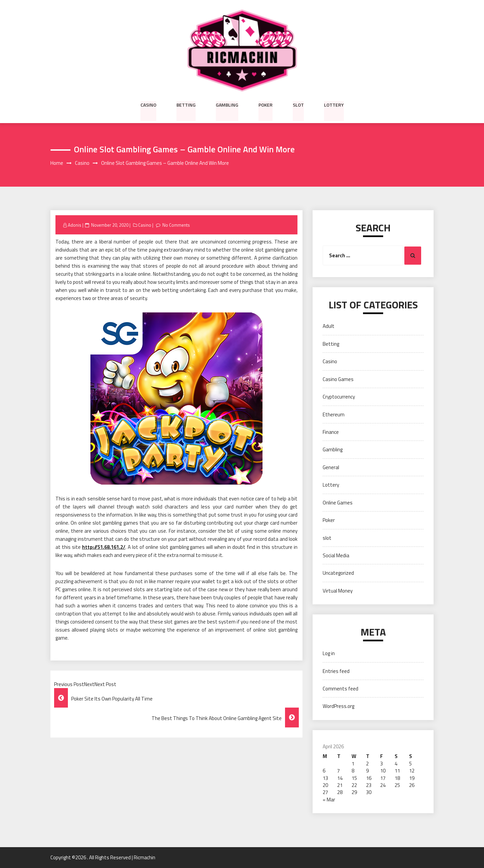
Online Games (338, 503)
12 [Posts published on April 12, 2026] (412, 771)
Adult (329, 326)
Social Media (336, 555)
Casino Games (338, 379)
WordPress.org (338, 706)
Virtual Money (338, 591)
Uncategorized (338, 573)
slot (298, 105)
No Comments (177, 225)
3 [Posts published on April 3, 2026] (381, 764)
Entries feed (336, 671)
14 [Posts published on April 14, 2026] (340, 778)
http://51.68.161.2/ (104, 547)
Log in (329, 654)
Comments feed (340, 689)
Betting (186, 105)
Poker (266, 105)
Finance (331, 432)
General (331, 467)
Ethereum (334, 414)
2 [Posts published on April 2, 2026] (367, 764)
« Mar (329, 800)
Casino (148, 105)
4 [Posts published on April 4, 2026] (396, 764)
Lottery (334, 105)
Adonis (75, 225)
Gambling (227, 105)
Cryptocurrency (339, 397)
